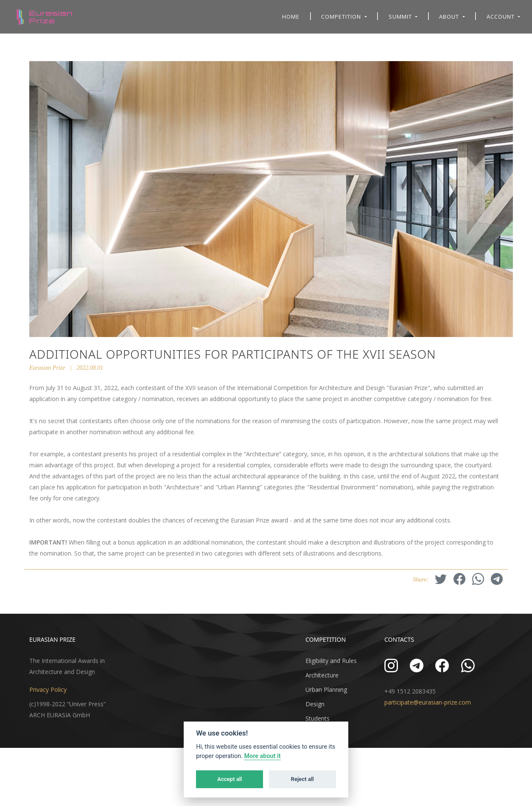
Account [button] (501, 17)
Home (291, 17)
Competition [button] (342, 17)
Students (318, 718)
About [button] (450, 17)
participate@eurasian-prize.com (428, 702)
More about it (262, 756)
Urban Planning (326, 689)
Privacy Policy (48, 689)
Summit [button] (401, 17)
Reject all (302, 779)
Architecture (322, 675)
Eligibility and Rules (331, 661)
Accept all (230, 779)
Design (315, 704)
